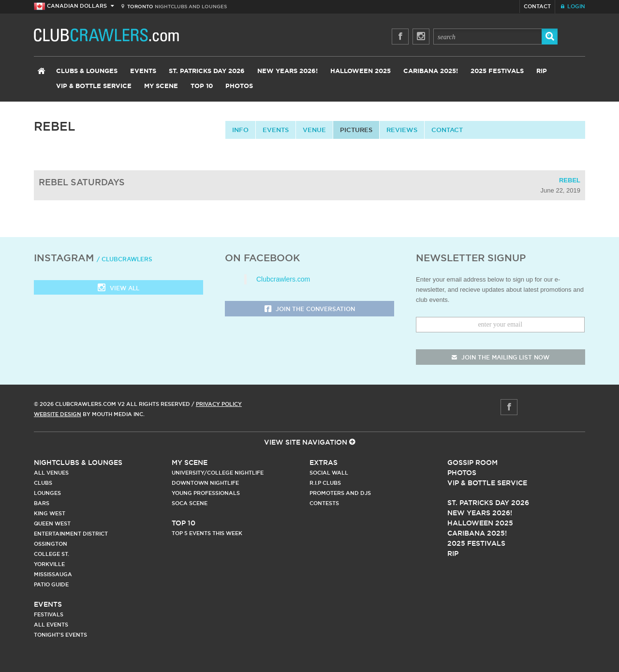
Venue (314, 130)
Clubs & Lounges (87, 71)
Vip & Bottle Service (487, 483)
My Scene (161, 86)
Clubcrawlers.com (283, 279)
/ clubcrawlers (125, 259)
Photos (239, 86)
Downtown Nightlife (205, 483)
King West (50, 513)
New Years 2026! (287, 71)
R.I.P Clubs (325, 483)
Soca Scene (190, 503)
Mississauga (53, 574)
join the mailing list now (501, 357)
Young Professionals (206, 493)
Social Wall (329, 473)
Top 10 (202, 86)
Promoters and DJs (340, 493)
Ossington (51, 544)
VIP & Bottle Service (94, 86)
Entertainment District (71, 534)
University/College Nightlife (218, 473)
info (240, 130)
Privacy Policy (219, 404)
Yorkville (49, 564)
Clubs (43, 483)
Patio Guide (51, 584)
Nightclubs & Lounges (78, 463)
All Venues (51, 473)
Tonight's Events (60, 635)
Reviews (402, 130)
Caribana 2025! (431, 71)
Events (143, 71)
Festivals (49, 614)
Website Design (58, 414)
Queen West (52, 523)
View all (118, 289)
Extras (324, 463)
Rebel (570, 180)
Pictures (356, 130)
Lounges (47, 493)
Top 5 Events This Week (207, 533)
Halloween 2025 (361, 71)
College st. (52, 554)
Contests (324, 503)
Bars (42, 503)
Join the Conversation (310, 309)
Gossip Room (472, 463)
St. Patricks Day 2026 (207, 71)
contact (447, 130)
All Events (51, 625)
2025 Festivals (497, 71)
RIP (542, 71)
